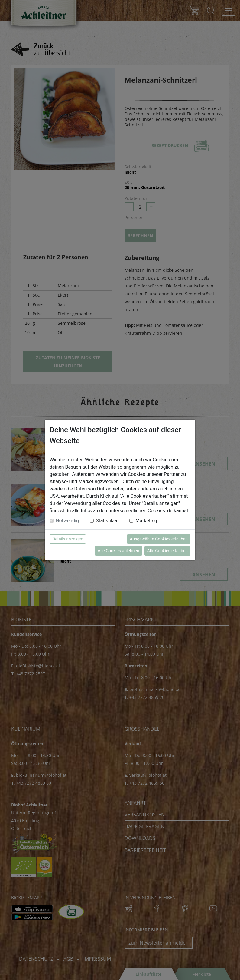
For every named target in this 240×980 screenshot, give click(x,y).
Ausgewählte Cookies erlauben (159, 539)
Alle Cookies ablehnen (118, 551)
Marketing (146, 521)
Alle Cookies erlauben (167, 551)
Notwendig (67, 521)
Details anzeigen (68, 539)
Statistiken (107, 521)
